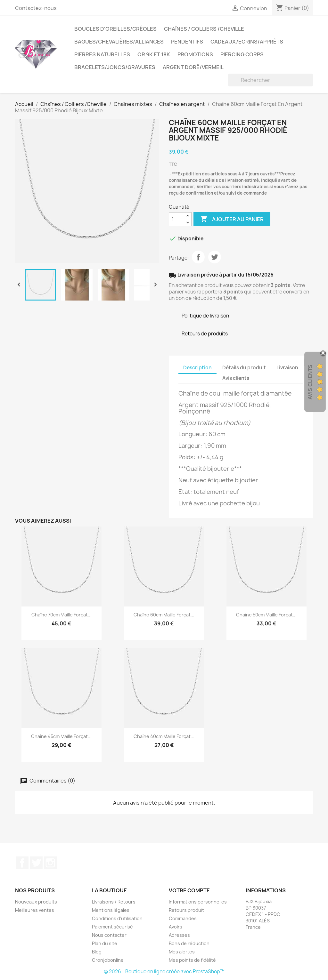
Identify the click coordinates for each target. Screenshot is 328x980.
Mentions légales (111, 910)
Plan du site (105, 943)
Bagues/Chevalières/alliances (119, 42)
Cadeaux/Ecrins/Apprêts (247, 42)
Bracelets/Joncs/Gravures (115, 67)
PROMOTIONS (195, 54)
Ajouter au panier (232, 219)
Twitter (36, 863)
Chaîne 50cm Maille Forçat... (266, 615)
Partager (198, 257)
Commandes (183, 918)
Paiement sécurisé (112, 927)
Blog (97, 952)
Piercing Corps (242, 54)
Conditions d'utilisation (117, 918)
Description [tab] (197, 368)
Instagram (50, 863)
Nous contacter (109, 935)
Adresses (179, 935)
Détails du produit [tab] (244, 368)
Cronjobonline (108, 960)
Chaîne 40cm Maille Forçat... (164, 736)
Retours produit (186, 910)
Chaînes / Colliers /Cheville (204, 29)
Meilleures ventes (35, 910)
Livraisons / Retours (114, 902)
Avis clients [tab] (236, 378)
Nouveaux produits (36, 902)
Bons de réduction (189, 943)
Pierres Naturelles (102, 54)
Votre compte (189, 890)
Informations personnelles (198, 902)
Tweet (215, 257)
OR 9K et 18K (154, 54)
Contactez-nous (36, 8)
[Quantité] (176, 219)
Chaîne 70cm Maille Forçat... (61, 615)
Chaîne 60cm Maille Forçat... (164, 615)
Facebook (22, 863)
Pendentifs (187, 42)
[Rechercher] (271, 80)
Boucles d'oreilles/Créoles (115, 29)
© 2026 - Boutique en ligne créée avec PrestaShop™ (164, 972)
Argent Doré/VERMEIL (193, 67)
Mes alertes (182, 952)
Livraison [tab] (287, 368)
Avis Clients (310, 382)
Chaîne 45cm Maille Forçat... (61, 736)
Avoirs (176, 927)
